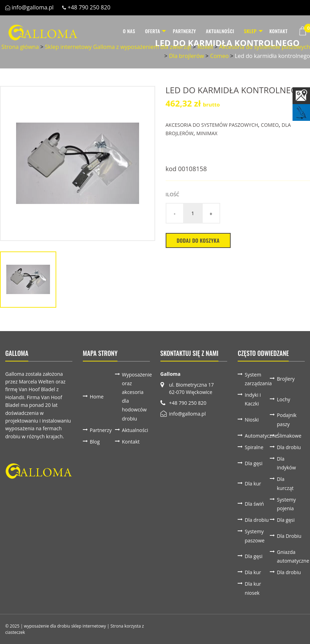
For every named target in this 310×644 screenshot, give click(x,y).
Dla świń (254, 504)
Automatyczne (257, 436)
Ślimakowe (289, 436)
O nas (122, 31)
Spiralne (254, 447)
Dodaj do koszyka (198, 240)
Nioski (252, 420)
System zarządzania (257, 379)
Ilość (172, 194)
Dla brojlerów (186, 56)
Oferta (146, 31)
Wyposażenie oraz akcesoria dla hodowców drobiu (135, 397)
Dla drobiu (289, 447)
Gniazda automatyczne (289, 556)
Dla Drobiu (289, 536)
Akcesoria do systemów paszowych (212, 125)
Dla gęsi (254, 463)
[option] (78, 163)
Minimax (207, 133)
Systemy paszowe (255, 536)
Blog (95, 442)
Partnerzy (181, 31)
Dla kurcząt (285, 483)
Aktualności (217, 31)
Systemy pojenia (286, 504)
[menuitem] (122, 31)
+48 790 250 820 (89, 7)
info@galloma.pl (33, 7)
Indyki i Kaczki (253, 399)
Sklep (247, 31)
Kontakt (279, 31)
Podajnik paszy (287, 419)
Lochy (283, 399)
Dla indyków (286, 463)
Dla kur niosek (253, 588)
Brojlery (286, 379)
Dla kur (253, 484)
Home (97, 397)
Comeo (219, 56)
